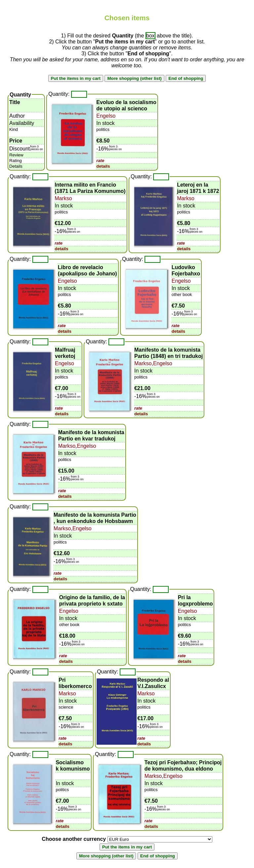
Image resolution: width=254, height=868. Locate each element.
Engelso (106, 116)
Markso (63, 198)
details (103, 166)
